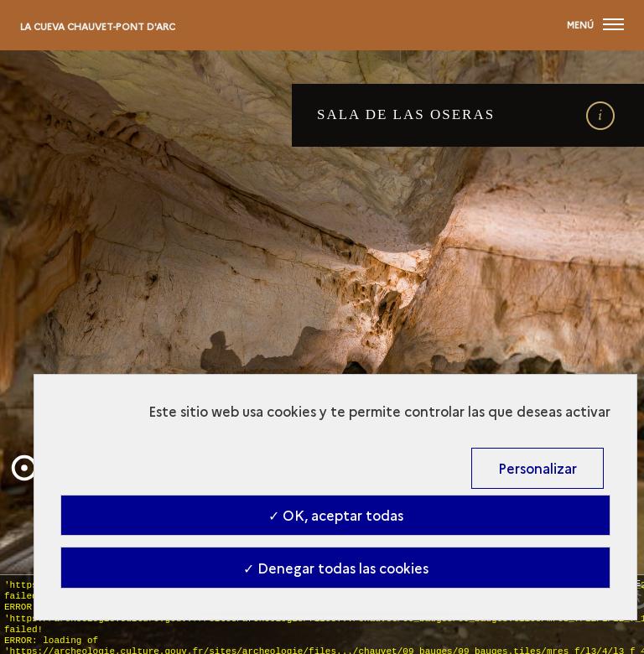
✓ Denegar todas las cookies (336, 568)
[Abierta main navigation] (595, 25)
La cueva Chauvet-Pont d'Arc (98, 26)
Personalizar (538, 468)
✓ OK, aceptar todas (336, 515)
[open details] (600, 116)
